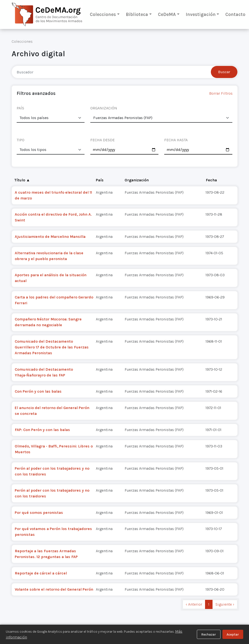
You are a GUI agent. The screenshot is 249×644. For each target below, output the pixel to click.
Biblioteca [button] (137, 14)
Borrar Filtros (221, 93)
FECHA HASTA (176, 140)
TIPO (21, 140)
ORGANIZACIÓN (104, 108)
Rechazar (209, 634)
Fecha (211, 180)
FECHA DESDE (103, 140)
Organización (137, 180)
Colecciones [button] (103, 14)
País (100, 180)
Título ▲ (22, 180)
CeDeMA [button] (167, 14)
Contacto (235, 14)
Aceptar (233, 634)
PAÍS (20, 108)
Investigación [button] (201, 14)
